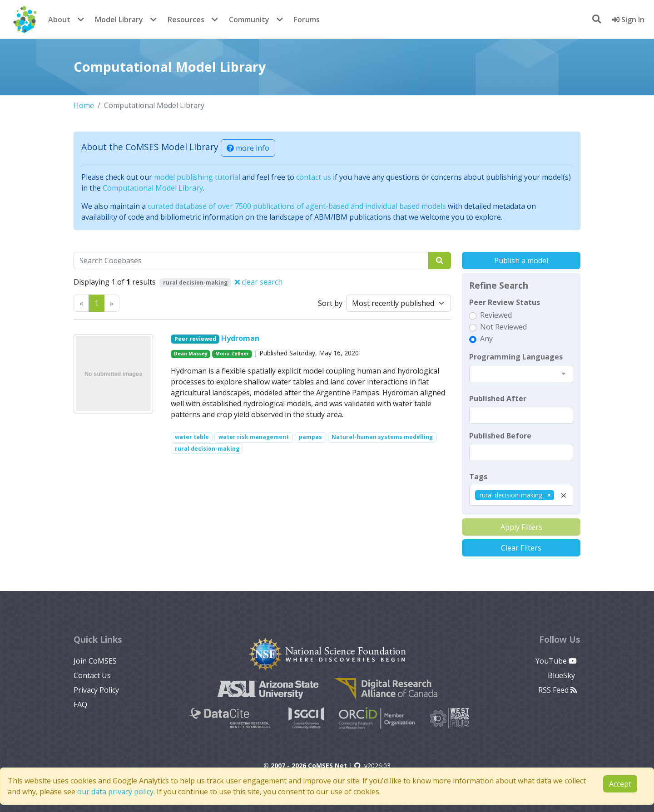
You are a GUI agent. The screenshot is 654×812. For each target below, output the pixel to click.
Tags (478, 477)
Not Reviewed (503, 327)
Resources (186, 20)
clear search (259, 282)
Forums (307, 20)
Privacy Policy (96, 690)
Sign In (628, 20)
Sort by (330, 303)
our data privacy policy (115, 792)
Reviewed (496, 315)
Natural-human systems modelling (382, 437)
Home (84, 105)
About (59, 20)
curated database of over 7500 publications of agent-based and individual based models (297, 206)
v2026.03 (372, 765)
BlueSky (562, 675)
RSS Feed (557, 690)
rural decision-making (207, 449)
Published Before (500, 436)
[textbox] (521, 415)
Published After (498, 399)
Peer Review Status (505, 302)
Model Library (119, 20)
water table (192, 437)
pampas (310, 437)
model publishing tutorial (197, 177)
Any (486, 339)
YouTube (556, 661)
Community (249, 20)
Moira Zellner (232, 354)
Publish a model (521, 261)
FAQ (80, 704)
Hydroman (240, 338)
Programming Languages (516, 357)
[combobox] (521, 374)
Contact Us (92, 675)
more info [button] (248, 148)
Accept (620, 784)
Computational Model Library (153, 188)
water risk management (254, 437)
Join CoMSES (95, 661)
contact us (314, 177)
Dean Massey (191, 354)
